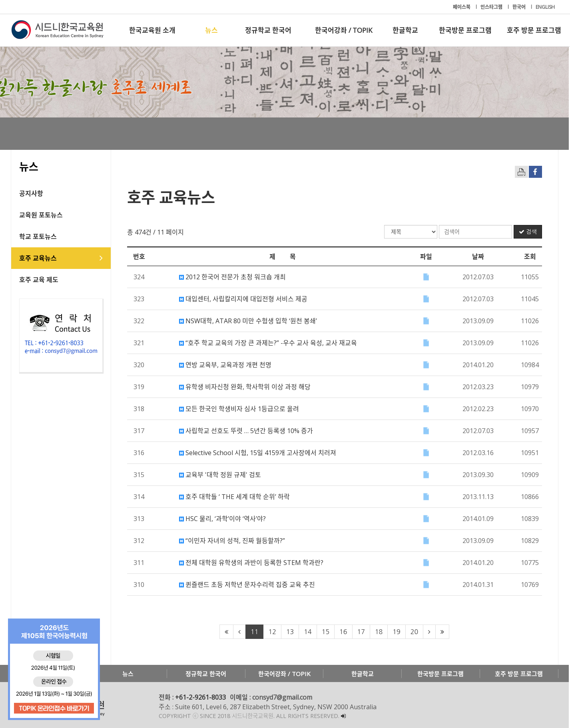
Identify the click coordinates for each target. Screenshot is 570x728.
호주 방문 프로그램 (534, 30)
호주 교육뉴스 (38, 258)
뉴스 (211, 30)
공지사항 (32, 193)
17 (362, 632)
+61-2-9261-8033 (201, 697)
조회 (530, 257)
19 (397, 632)
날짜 (478, 257)
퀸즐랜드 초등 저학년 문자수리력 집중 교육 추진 (247, 585)
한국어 (520, 7)
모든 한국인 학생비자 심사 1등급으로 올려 (239, 409)
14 (308, 632)
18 (379, 632)
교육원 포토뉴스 (41, 215)
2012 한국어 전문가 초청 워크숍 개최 (233, 277)
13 (290, 632)
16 (344, 632)
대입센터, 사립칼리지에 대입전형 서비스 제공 (244, 299)
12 (273, 632)
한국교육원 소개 (152, 30)
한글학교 (405, 30)
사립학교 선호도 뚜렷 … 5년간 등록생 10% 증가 (246, 431)
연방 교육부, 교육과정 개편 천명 (226, 365)
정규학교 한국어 (268, 30)
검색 (528, 232)
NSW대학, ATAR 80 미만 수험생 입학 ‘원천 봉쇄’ (248, 321)
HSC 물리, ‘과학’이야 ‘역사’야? (223, 519)
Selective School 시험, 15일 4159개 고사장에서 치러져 (258, 453)
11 (255, 632)
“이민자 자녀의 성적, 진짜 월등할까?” (232, 541)
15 (326, 632)
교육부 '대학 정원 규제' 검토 (220, 475)
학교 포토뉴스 (38, 237)
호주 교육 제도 (39, 280)
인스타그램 (492, 7)
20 (415, 632)
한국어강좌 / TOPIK (344, 30)
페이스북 (462, 7)
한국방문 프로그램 (465, 30)
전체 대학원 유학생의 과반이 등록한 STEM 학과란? (252, 563)
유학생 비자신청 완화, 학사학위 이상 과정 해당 (245, 387)
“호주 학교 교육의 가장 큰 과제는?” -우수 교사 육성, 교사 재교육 (268, 343)
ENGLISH (545, 7)
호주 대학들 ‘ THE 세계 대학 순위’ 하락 (235, 497)
